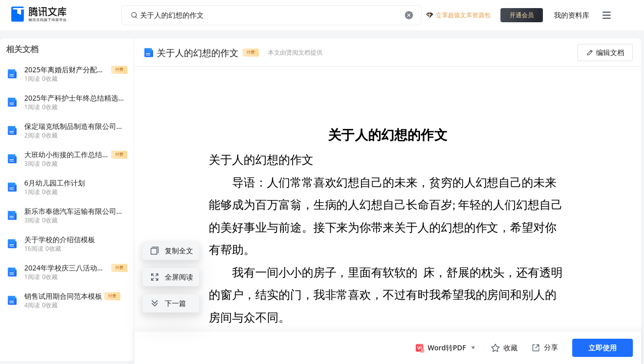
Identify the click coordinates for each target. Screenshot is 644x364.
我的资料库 (572, 15)
